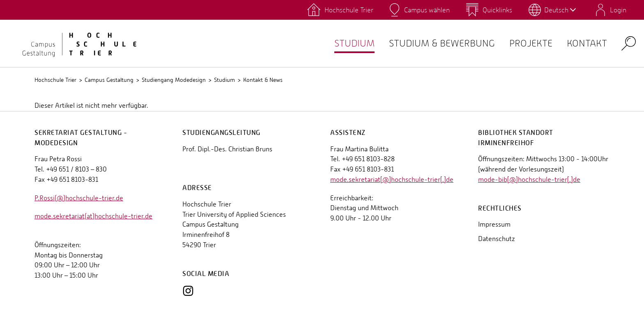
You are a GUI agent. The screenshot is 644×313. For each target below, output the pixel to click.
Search (629, 43)
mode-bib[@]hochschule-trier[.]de (529, 180)
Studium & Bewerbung (427, 43)
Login (618, 10)
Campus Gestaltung (109, 80)
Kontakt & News (263, 80)
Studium (333, 43)
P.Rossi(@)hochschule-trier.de (79, 198)
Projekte (523, 43)
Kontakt (584, 43)
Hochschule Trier (55, 80)
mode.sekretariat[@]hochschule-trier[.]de (392, 180)
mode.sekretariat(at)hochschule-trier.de (93, 216)
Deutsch (560, 10)
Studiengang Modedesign (174, 80)
